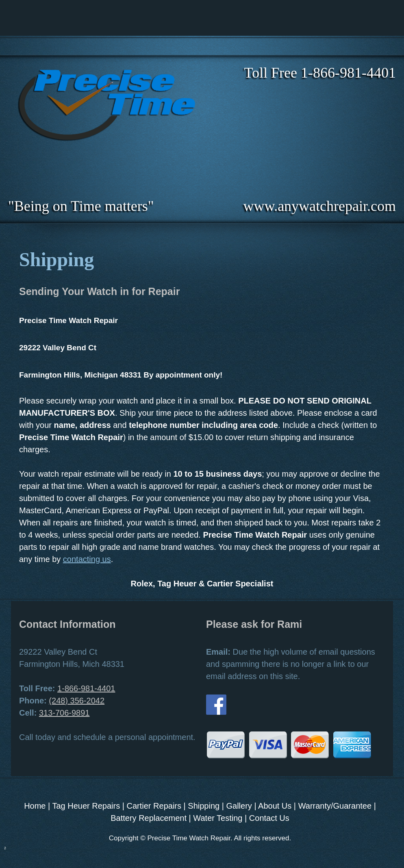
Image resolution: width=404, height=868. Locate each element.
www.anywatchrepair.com (319, 206)
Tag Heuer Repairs (86, 806)
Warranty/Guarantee (335, 806)
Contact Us (269, 818)
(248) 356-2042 (77, 701)
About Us (275, 806)
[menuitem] (48, 10)
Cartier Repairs (154, 806)
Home (35, 806)
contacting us (87, 559)
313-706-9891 (64, 713)
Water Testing (218, 818)
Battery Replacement (149, 818)
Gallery (239, 806)
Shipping (204, 806)
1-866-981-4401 (348, 73)
